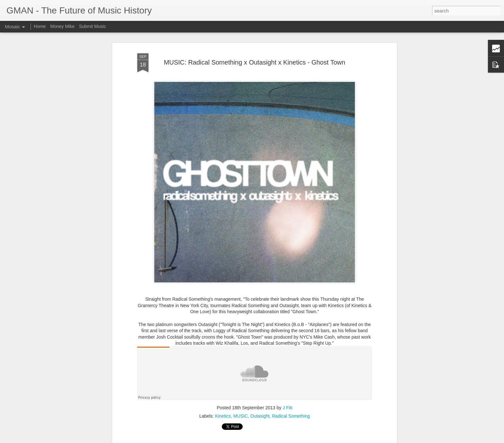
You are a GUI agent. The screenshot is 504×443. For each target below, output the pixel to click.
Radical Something (291, 416)
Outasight (260, 416)
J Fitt (287, 408)
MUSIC (241, 416)
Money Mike (62, 26)
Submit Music (93, 26)
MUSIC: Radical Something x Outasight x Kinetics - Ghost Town (255, 62)
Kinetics (223, 416)
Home (40, 26)
